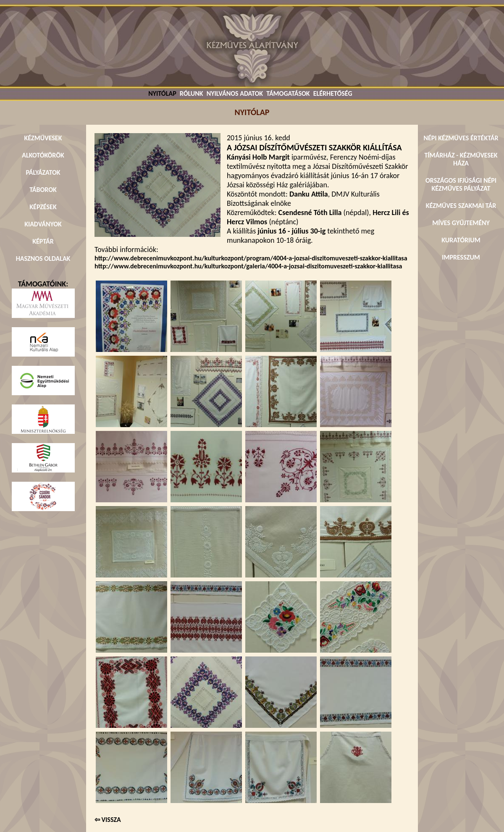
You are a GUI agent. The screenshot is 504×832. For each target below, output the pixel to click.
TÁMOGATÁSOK (288, 93)
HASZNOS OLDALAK (43, 259)
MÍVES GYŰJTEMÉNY (461, 223)
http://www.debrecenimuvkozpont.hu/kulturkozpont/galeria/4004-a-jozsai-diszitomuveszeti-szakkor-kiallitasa (248, 266)
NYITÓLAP (162, 93)
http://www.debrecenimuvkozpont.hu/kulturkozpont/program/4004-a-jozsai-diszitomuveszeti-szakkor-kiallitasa (251, 258)
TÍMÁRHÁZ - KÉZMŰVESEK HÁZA (461, 159)
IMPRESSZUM (461, 257)
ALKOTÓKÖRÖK (43, 155)
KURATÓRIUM (461, 240)
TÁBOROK (43, 190)
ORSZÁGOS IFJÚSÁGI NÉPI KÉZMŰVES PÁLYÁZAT (461, 184)
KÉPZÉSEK (43, 207)
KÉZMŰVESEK (43, 138)
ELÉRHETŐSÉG (333, 93)
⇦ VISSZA (108, 820)
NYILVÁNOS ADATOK (235, 93)
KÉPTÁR (43, 241)
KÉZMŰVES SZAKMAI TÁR (461, 206)
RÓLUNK (192, 93)
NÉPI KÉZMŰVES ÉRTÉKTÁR (461, 138)
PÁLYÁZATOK (43, 172)
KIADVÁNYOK (43, 224)
